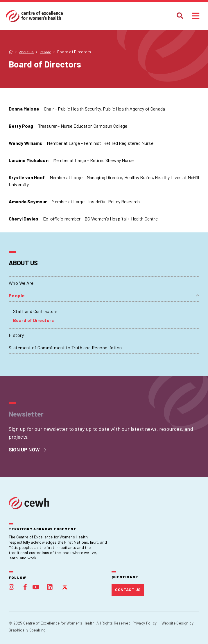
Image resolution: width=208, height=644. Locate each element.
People (17, 295)
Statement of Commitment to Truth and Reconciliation (65, 347)
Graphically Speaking (27, 630)
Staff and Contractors (35, 311)
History (16, 335)
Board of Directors (33, 320)
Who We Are (21, 283)
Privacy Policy (145, 623)
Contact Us (128, 589)
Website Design (175, 623)
